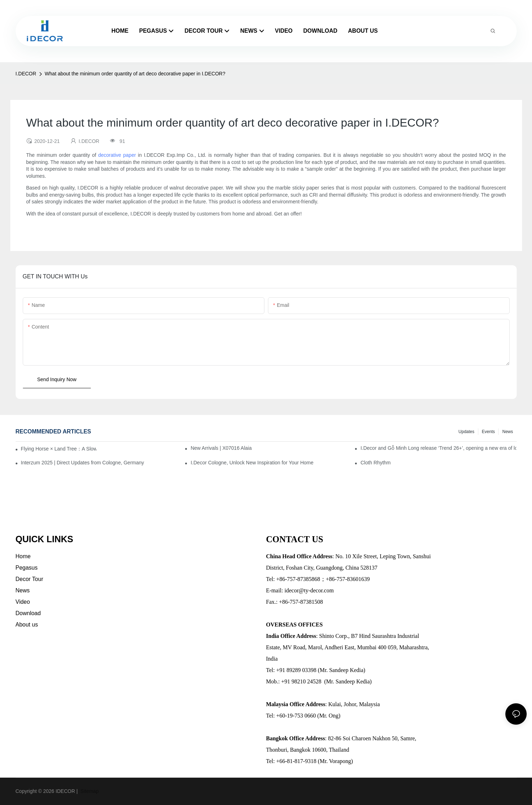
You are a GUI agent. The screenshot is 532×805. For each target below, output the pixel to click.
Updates (466, 432)
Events (488, 432)
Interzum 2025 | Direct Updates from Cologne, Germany (83, 463)
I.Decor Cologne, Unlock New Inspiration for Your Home (252, 463)
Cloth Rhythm (375, 463)
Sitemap (89, 791)
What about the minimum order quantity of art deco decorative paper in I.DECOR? (135, 74)
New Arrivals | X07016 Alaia (221, 448)
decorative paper (117, 155)
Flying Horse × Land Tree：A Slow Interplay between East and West (59, 449)
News (507, 432)
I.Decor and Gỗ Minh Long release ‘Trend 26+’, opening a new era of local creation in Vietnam (438, 448)
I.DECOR (26, 74)
